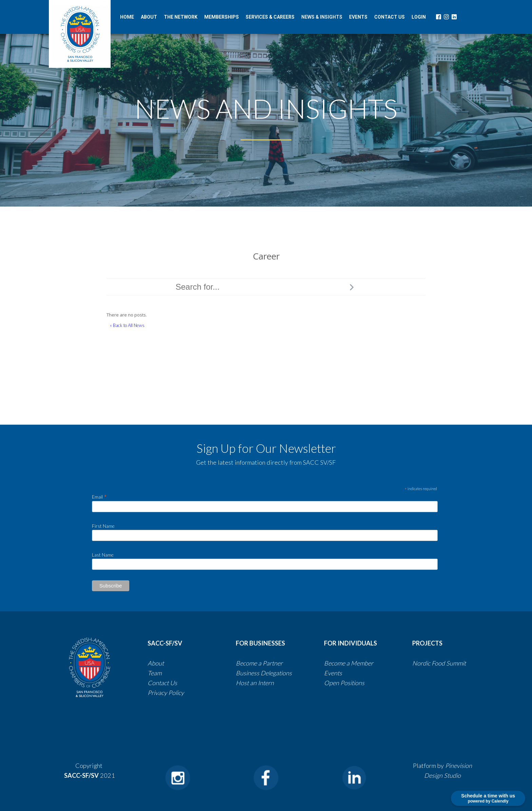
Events (333, 673)
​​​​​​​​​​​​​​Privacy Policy (166, 693)
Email (99, 497)
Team (155, 673)
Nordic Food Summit (439, 663)
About (156, 663)
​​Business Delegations (264, 673)
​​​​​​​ (292, 673)
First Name (103, 526)
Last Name (103, 555)
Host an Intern (255, 683)
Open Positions (344, 683)
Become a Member (349, 663)
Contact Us (163, 683)
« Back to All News (127, 325)
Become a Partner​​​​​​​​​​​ (259, 663)
